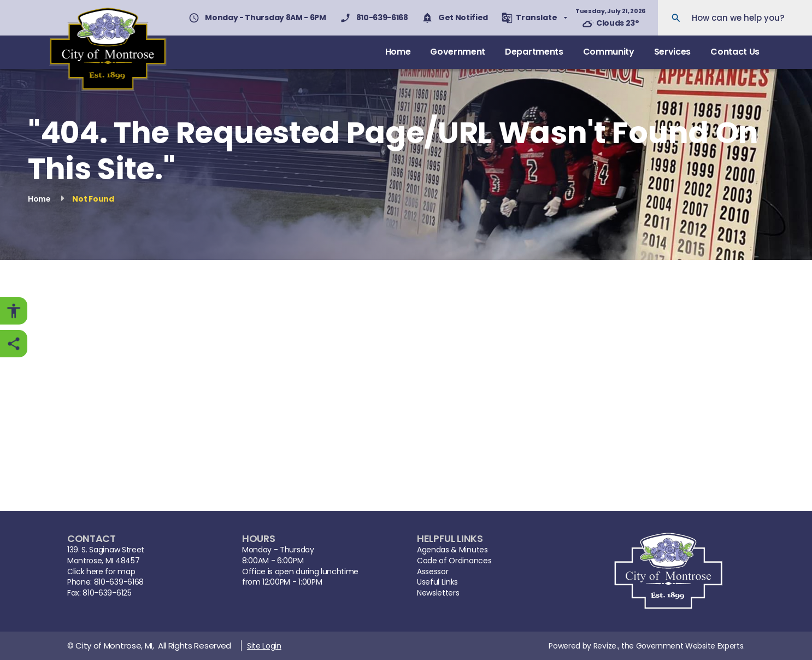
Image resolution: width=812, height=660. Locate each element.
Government (458, 52)
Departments (534, 52)
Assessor (433, 572)
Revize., (606, 646)
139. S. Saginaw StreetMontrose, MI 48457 (106, 555)
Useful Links (437, 582)
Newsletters (438, 593)
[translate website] (534, 18)
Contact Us (735, 52)
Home (398, 52)
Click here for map (101, 572)
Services (672, 52)
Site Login (264, 646)
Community (609, 52)
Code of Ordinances (454, 561)
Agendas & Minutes (452, 550)
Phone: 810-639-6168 (105, 582)
